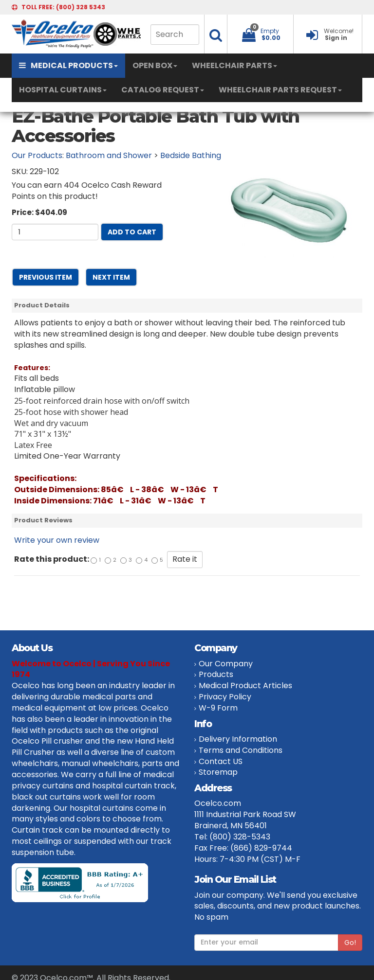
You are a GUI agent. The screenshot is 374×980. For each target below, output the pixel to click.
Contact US (221, 761)
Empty (270, 31)
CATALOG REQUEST (163, 90)
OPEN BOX (155, 65)
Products (216, 674)
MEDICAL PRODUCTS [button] (68, 65)
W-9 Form (218, 708)
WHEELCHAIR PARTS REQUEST (280, 90)
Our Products (37, 155)
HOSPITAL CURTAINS (63, 90)
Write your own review (57, 540)
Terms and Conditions (241, 750)
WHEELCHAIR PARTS (234, 65)
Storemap (218, 772)
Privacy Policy (225, 697)
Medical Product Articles (245, 686)
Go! (350, 943)
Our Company (226, 664)
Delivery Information (238, 739)
